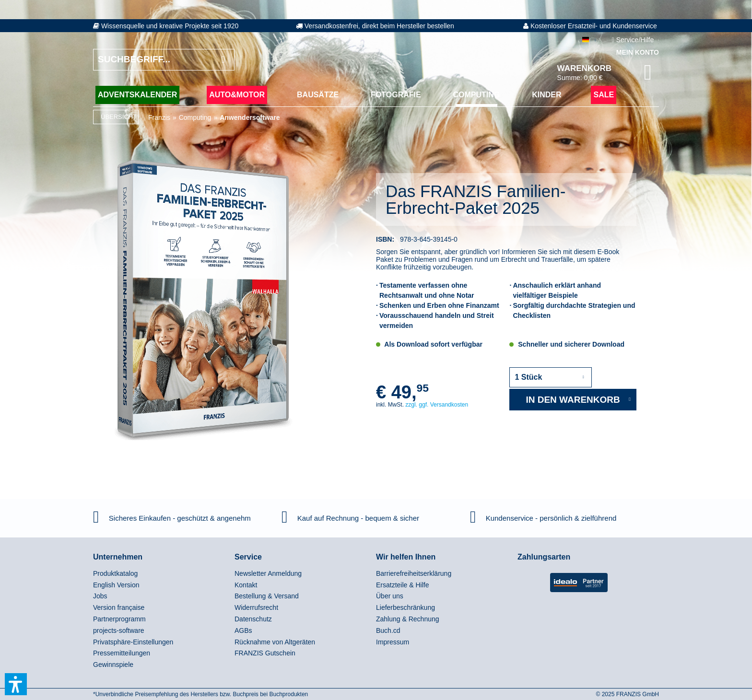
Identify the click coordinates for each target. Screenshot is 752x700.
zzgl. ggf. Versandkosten (437, 405)
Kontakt (246, 585)
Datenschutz (253, 619)
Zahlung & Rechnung (408, 619)
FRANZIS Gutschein (265, 653)
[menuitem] (161, 574)
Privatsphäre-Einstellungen (133, 642)
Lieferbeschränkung (405, 607)
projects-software (119, 630)
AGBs (243, 630)
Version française (119, 607)
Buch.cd (388, 630)
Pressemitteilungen (122, 653)
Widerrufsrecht (256, 607)
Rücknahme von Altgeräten (275, 642)
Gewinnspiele (113, 665)
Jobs (100, 596)
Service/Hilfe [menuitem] (634, 40)
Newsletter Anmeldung (268, 573)
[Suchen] (223, 60)
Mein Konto (638, 52)
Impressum (393, 642)
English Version (116, 585)
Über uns (390, 596)
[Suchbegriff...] (164, 60)
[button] (16, 684)
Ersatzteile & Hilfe (402, 585)
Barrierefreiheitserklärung (414, 573)
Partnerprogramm (119, 619)
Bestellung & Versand (267, 596)
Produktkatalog (115, 573)
